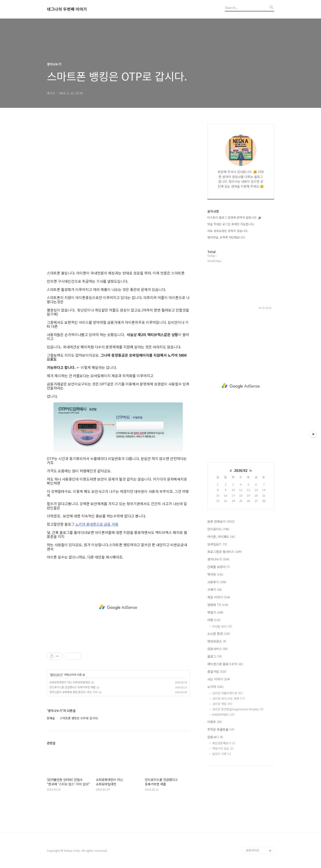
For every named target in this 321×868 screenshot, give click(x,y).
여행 (214, 620)
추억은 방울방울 (221, 729)
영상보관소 (217, 641)
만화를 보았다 (219, 567)
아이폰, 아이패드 (221, 537)
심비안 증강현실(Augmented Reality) (238, 709)
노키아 (215, 687)
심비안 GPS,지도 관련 (229, 698)
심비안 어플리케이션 (228, 693)
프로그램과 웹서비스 (224, 552)
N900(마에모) (223, 714)
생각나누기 (56, 675)
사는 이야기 (219, 679)
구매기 (215, 590)
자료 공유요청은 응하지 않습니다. (228, 231)
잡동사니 (215, 737)
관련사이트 (253, 850)
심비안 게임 (222, 704)
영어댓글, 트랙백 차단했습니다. (226, 237)
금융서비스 (217, 649)
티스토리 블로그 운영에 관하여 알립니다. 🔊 (235, 217)
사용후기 (217, 582)
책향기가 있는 (223, 748)
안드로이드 (218, 529)
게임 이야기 (219, 597)
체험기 (215, 612)
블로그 (215, 656)
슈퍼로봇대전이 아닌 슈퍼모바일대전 (70, 682)
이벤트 (215, 722)
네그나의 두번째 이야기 (67, 9)
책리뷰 (215, 574)
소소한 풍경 (219, 634)
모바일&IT (217, 544)
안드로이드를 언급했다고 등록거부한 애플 (72, 687)
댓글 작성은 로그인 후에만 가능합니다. (231, 224)
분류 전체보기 (221, 521)
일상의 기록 (221, 754)
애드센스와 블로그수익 (225, 664)
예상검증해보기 (224, 743)
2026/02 (241, 470)
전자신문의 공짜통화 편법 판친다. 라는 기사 (73, 692)
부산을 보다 (222, 626)
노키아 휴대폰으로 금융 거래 (97, 524)
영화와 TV (218, 605)
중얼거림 (217, 671)
